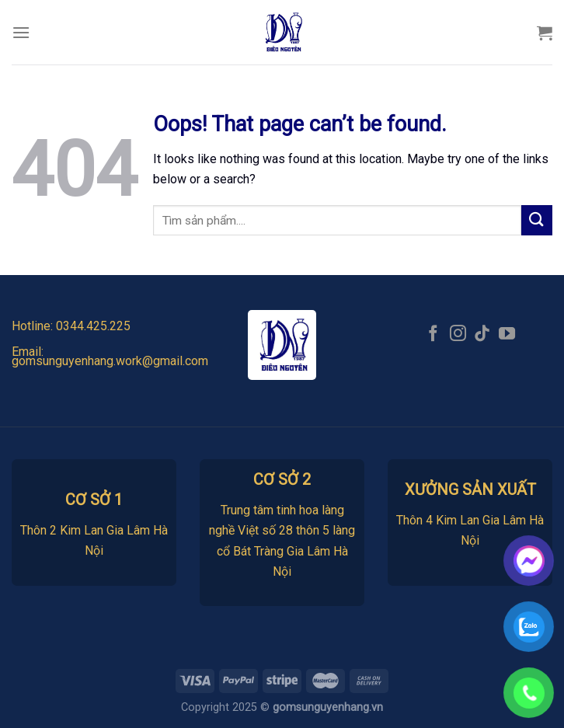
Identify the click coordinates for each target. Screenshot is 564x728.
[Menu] (21, 32)
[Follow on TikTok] (482, 334)
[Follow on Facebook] (433, 334)
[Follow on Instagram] (458, 334)
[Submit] (537, 220)
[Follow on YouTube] (507, 334)
